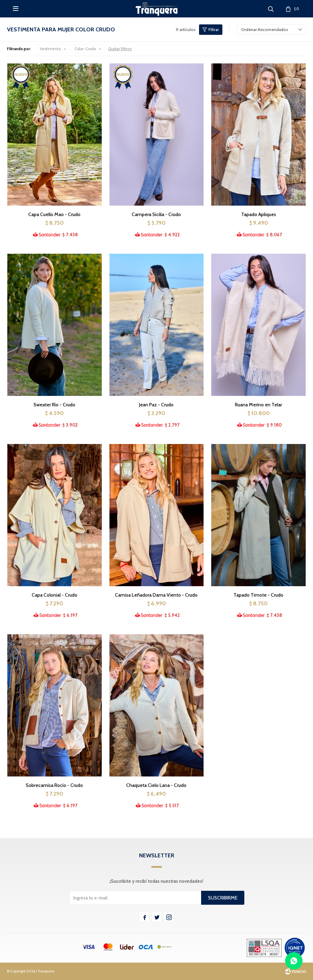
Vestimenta (50, 49)
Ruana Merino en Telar (258, 405)
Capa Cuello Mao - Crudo (54, 214)
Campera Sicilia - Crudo (156, 214)
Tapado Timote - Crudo (258, 595)
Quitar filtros (120, 49)
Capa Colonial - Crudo (55, 595)
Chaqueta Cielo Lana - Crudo (156, 785)
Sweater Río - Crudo (54, 405)
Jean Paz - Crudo (156, 405)
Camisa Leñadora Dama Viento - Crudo (156, 595)
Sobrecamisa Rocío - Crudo (54, 785)
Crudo (85, 49)
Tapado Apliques (259, 214)
